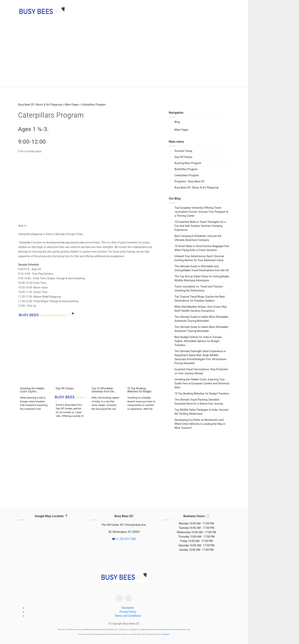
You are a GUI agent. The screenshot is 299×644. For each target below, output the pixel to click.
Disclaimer (128, 608)
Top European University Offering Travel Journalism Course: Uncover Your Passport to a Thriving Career (201, 212)
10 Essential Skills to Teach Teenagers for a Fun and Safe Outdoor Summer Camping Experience (200, 226)
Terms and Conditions (128, 616)
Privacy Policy (128, 612)
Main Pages (181, 130)
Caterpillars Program (187, 175)
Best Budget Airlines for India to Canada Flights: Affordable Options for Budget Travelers (198, 341)
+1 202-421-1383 (126, 539)
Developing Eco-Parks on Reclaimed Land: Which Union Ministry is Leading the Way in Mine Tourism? (200, 424)
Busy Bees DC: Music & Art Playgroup (197, 188)
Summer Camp (183, 151)
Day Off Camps (183, 157)
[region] (124, 55)
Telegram (166, 634)
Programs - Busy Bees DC (190, 181)
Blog (177, 122)
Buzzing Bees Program (188, 163)
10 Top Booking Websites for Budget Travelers (202, 394)
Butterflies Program (186, 169)
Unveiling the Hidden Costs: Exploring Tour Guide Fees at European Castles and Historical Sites (202, 383)
